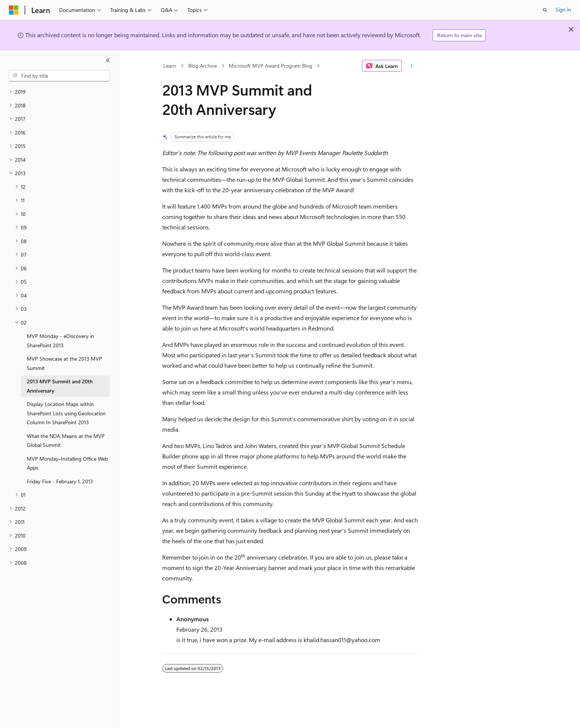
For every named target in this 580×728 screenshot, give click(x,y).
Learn (170, 66)
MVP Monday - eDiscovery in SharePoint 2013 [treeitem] (60, 341)
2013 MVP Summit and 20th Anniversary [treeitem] (60, 386)
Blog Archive (203, 66)
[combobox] (59, 76)
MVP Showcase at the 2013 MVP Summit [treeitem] (64, 363)
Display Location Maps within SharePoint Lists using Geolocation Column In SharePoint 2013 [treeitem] (66, 413)
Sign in (563, 9)
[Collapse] (108, 60)
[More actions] (411, 66)
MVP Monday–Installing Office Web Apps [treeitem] (67, 463)
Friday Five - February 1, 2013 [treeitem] (60, 481)
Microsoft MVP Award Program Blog (270, 66)
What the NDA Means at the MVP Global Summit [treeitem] (66, 441)
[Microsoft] (14, 10)
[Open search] (545, 10)
